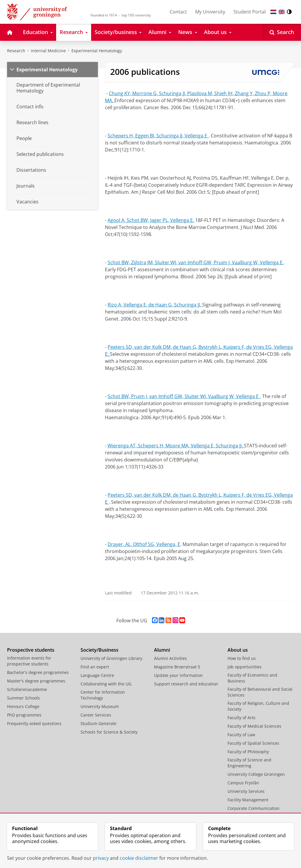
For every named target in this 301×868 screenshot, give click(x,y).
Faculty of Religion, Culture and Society (258, 706)
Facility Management (248, 800)
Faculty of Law (241, 735)
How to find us (242, 658)
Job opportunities (245, 667)
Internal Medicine (48, 51)
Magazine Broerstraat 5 (177, 667)
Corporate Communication (254, 808)
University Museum (100, 706)
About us (238, 650)
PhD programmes (24, 715)
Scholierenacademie (27, 689)
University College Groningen (256, 774)
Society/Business (100, 650)
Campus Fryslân (243, 783)
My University (210, 12)
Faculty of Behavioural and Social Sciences (260, 692)
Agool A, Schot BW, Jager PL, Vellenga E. (151, 220)
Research (16, 51)
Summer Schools (24, 698)
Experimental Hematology (97, 51)
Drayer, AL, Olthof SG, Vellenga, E (144, 544)
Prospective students (31, 650)
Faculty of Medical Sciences (254, 726)
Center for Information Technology (103, 695)
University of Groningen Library (111, 658)
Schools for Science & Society (109, 732)
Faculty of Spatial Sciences (253, 743)
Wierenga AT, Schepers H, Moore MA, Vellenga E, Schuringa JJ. (176, 446)
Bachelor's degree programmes (38, 672)
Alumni (162, 650)
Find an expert (95, 667)
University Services (246, 791)
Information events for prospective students (29, 661)
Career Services (96, 715)
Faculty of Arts (241, 718)
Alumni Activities (170, 658)
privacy (101, 858)
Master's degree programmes (36, 681)
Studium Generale (98, 723)
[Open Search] (282, 32)
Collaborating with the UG (106, 684)
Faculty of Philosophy (248, 752)
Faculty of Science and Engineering (249, 763)
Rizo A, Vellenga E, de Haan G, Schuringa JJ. (155, 305)
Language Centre (97, 675)
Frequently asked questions (34, 723)
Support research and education (186, 684)
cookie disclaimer (139, 858)
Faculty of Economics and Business (252, 678)
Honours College (23, 706)
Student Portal (250, 12)
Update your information (178, 675)
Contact (178, 12)
